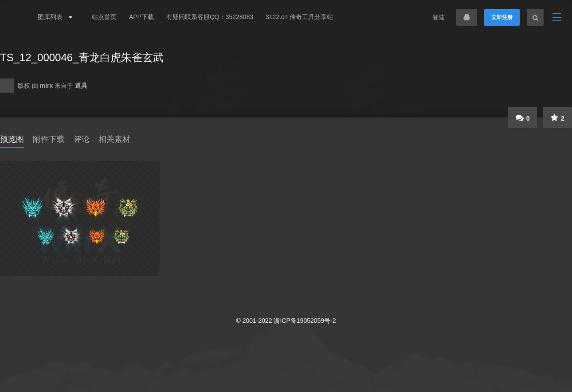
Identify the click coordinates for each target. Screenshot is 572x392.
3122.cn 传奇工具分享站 (299, 17)
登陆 (439, 17)
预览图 (12, 139)
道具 (81, 86)
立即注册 (502, 17)
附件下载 (49, 139)
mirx (47, 86)
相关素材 (114, 139)
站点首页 (104, 17)
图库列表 (53, 17)
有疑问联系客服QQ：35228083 (210, 17)
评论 (82, 139)
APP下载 (141, 17)
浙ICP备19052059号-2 (305, 321)
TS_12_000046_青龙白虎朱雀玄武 (82, 57)
